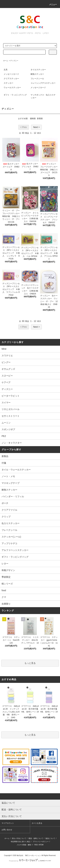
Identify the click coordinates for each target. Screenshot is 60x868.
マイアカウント (8, 823)
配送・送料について (36, 838)
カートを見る (37, 823)
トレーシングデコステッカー (43, 83)
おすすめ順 (23, 119)
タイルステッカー (38, 70)
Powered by (30, 861)
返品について (50, 838)
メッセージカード (11, 74)
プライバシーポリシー (41, 842)
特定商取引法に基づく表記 (20, 842)
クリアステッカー (11, 79)
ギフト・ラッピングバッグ (15, 95)
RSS (36, 845)
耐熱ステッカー (37, 74)
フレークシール (37, 79)
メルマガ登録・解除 (24, 845)
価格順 (33, 119)
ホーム (6, 61)
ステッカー (8, 83)
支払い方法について (19, 838)
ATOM (41, 845)
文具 (6, 70)
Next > (36, 127)
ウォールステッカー (12, 88)
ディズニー (14, 61)
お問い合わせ (7, 830)
